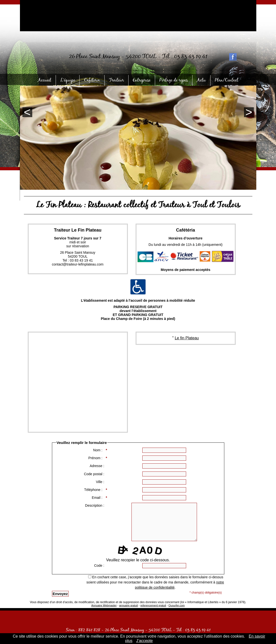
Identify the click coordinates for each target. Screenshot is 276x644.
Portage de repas (172, 79)
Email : (98, 498)
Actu (199, 79)
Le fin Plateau (187, 338)
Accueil (48, 79)
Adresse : (97, 466)
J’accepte (145, 641)
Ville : (100, 482)
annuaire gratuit (129, 605)
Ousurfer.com (177, 605)
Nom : (99, 450)
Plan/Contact (222, 79)
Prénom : (97, 458)
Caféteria (92, 79)
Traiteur (115, 79)
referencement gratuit (153, 605)
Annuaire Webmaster (104, 605)
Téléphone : (95, 490)
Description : (95, 505)
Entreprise (140, 79)
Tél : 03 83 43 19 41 (185, 59)
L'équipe (70, 79)
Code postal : (95, 474)
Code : (100, 565)
